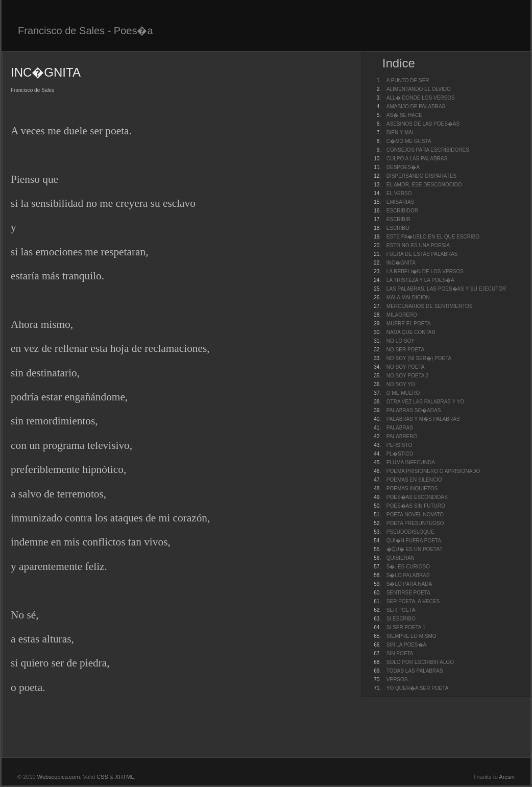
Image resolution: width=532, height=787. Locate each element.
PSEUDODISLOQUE (410, 532)
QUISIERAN (401, 558)
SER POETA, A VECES (413, 601)
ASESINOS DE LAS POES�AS (423, 124)
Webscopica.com (59, 777)
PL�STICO (400, 454)
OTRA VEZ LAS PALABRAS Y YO (425, 402)
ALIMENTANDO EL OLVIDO (419, 89)
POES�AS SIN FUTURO (416, 506)
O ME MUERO (403, 393)
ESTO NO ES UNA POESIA (418, 245)
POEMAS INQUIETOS (412, 488)
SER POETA (401, 610)
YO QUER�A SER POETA (418, 688)
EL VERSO (399, 193)
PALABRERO (402, 436)
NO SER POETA (405, 350)
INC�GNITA (401, 263)
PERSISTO (399, 445)
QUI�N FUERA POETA (414, 541)
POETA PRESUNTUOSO (415, 523)
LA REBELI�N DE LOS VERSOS (425, 271)
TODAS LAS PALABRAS (415, 671)
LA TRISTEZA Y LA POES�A (420, 280)
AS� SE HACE (404, 115)
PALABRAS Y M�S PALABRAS (423, 419)
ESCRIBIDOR (402, 211)
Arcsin (507, 777)
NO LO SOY (401, 341)
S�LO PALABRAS (408, 575)
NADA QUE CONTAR (411, 332)
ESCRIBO (398, 228)
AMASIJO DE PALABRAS (416, 106)
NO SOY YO (401, 384)
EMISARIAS (400, 202)
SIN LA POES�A (406, 645)
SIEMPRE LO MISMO (412, 636)
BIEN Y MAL (401, 133)
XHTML (124, 777)
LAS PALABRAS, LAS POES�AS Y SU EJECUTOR (446, 289)
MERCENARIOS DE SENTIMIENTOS (430, 306)
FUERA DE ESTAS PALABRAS (422, 254)
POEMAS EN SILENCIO (414, 480)
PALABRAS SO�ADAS (414, 410)
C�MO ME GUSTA (409, 141)
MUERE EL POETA (409, 324)
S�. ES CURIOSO (408, 567)
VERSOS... (399, 679)
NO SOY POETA (406, 367)
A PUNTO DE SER (408, 80)
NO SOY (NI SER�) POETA (419, 358)
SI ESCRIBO (401, 619)
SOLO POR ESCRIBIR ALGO (420, 662)
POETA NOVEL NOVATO (415, 515)
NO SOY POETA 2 (407, 376)
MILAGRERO (402, 315)
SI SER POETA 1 (406, 627)
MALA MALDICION (408, 297)
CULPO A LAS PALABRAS (417, 159)
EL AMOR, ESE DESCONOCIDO (424, 185)
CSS (102, 777)
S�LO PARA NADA (409, 584)
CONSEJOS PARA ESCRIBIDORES (428, 150)
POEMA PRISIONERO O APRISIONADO (433, 471)
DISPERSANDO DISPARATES (421, 176)
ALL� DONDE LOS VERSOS (421, 98)
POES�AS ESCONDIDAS (417, 497)
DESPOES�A (403, 167)
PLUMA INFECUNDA (411, 462)
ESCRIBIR (398, 219)
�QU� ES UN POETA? (415, 549)
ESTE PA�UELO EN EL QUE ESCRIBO (433, 237)
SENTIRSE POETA (408, 593)
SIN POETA (400, 653)
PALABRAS (400, 428)
